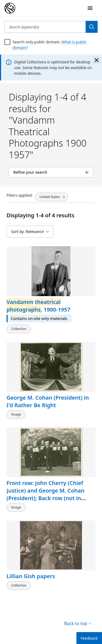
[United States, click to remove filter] (51, 197)
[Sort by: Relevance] (30, 232)
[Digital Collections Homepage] (10, 8)
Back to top (78, 623)
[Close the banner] (97, 60)
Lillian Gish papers (31, 576)
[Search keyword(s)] (45, 27)
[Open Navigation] (90, 8)
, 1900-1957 (38, 306)
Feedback (89, 638)
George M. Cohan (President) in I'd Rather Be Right (48, 401)
